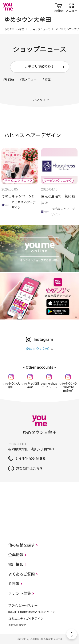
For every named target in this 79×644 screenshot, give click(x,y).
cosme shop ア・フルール (49, 385)
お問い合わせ (17, 625)
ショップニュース (40, 29)
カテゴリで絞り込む (40, 67)
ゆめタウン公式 (37, 349)
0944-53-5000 (31, 459)
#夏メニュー (28, 79)
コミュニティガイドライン (26, 619)
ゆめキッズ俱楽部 (30, 385)
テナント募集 (20, 593)
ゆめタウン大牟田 (14, 29)
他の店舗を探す (21, 545)
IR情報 (14, 584)
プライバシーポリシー (23, 606)
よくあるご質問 (21, 574)
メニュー (72, 7)
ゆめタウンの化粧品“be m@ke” (68, 387)
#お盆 (47, 79)
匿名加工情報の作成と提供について (32, 612)
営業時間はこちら (29, 469)
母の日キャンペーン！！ (18, 196)
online (59, 7)
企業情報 (16, 555)
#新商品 (8, 79)
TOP (72, 634)
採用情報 (16, 564)
